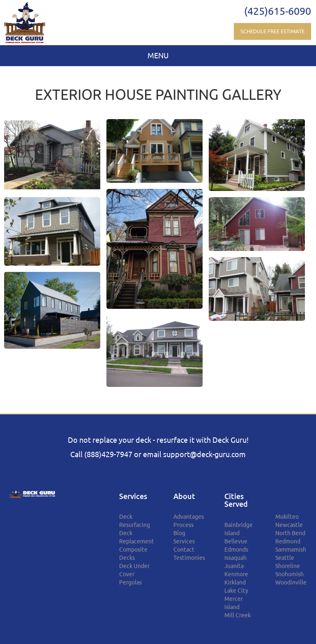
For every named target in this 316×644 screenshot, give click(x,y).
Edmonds (236, 550)
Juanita (234, 566)
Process (183, 525)
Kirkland (235, 582)
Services (184, 541)
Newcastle (289, 525)
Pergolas (130, 582)
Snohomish (289, 574)
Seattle (285, 558)
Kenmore (236, 574)
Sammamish (291, 550)
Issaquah (235, 558)
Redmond (288, 541)
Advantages (189, 517)
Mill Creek (238, 615)
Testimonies (189, 558)
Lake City (236, 591)
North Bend (290, 533)
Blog (179, 533)
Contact (184, 550)
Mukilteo (287, 517)
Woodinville (291, 582)
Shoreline (288, 566)
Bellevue (236, 541)
